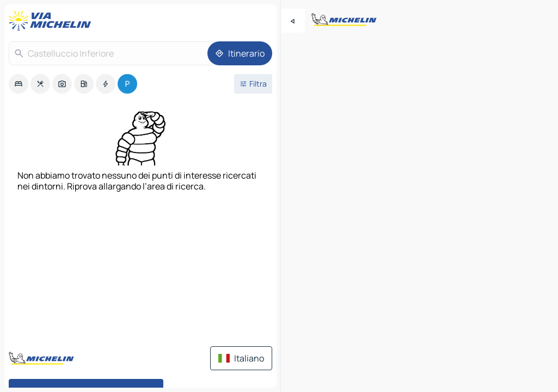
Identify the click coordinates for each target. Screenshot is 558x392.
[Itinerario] (240, 53)
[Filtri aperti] (253, 84)
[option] (19, 84)
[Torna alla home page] (52, 21)
